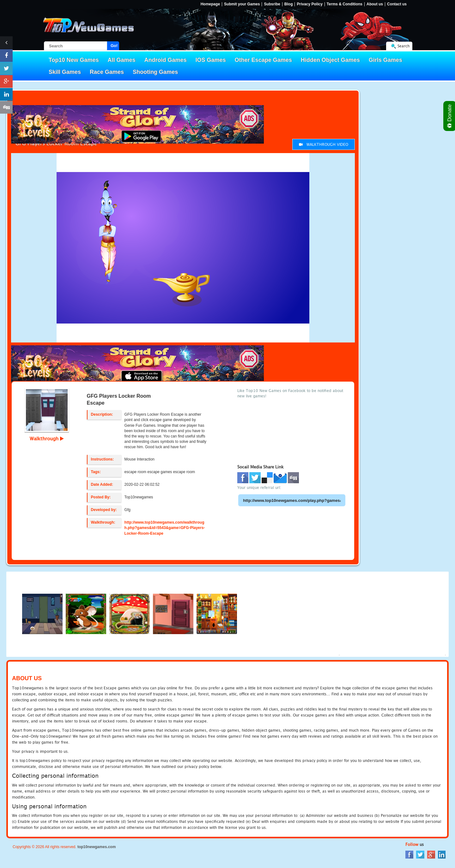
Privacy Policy (309, 4)
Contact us (397, 4)
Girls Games (385, 60)
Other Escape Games (263, 60)
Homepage (210, 4)
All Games (122, 60)
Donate (450, 116)
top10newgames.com (97, 847)
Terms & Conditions (345, 4)
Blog (289, 4)
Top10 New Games (74, 60)
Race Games (107, 72)
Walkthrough (47, 438)
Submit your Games (242, 4)
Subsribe (272, 4)
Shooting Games (155, 72)
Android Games (166, 60)
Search (403, 46)
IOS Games (211, 60)
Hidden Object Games (330, 60)
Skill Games (65, 72)
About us (375, 4)
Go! (114, 46)
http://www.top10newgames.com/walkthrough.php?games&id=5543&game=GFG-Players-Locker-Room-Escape (165, 528)
